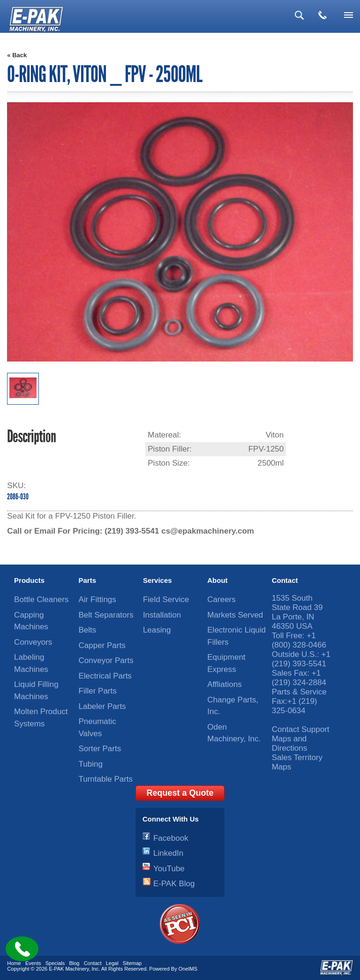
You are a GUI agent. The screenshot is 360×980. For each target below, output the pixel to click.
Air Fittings (97, 599)
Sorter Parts (100, 749)
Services (157, 580)
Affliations (224, 684)
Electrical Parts (105, 676)
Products (29, 580)
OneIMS (188, 969)
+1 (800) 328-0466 (299, 640)
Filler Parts (98, 691)
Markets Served (235, 615)
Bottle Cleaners (41, 599)
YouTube (169, 869)
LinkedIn (168, 853)
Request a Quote (180, 793)
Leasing (157, 630)
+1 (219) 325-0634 (295, 706)
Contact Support (301, 729)
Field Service (166, 599)
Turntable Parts (106, 779)
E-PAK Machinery (69, 969)
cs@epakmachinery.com (208, 531)
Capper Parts (102, 645)
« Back (17, 55)
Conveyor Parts (106, 660)
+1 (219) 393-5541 (301, 659)
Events (33, 963)
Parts (88, 580)
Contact (285, 580)
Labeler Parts (102, 706)
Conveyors (33, 642)
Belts (88, 630)
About (217, 580)
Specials (55, 963)
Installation (162, 615)
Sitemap (132, 963)
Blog (74, 963)
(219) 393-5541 (132, 531)
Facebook (171, 838)
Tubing (91, 764)
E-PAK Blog (174, 884)
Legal (112, 963)
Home (14, 963)
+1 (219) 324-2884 (299, 678)
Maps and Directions (290, 743)
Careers (221, 599)
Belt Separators (106, 615)
